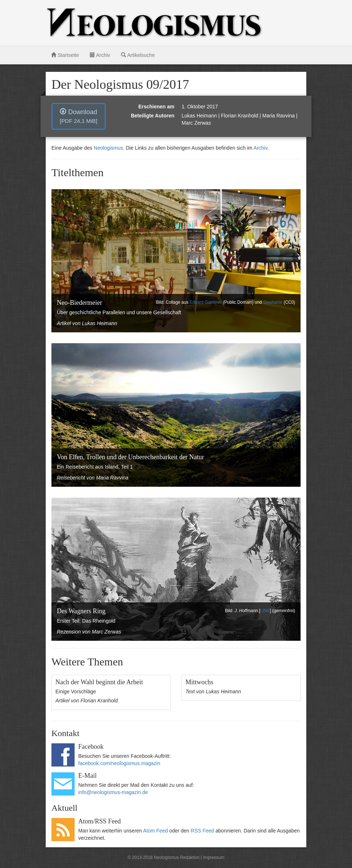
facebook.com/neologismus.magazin (119, 763)
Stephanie (273, 302)
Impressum (214, 857)
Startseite (65, 55)
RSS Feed (203, 831)
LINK (265, 611)
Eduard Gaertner (206, 302)
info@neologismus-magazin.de (113, 792)
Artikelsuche (138, 55)
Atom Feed (155, 831)
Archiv (100, 55)
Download (79, 116)
